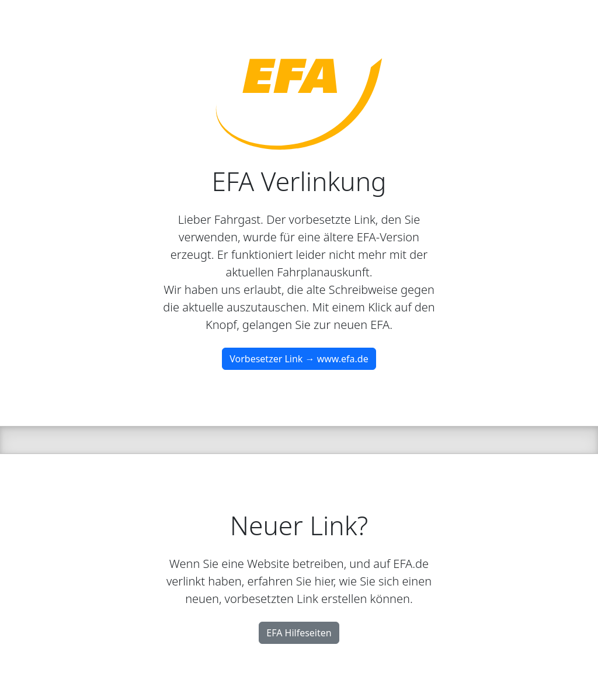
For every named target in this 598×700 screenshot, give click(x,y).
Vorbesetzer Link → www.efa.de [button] (299, 359)
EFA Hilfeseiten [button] (299, 633)
